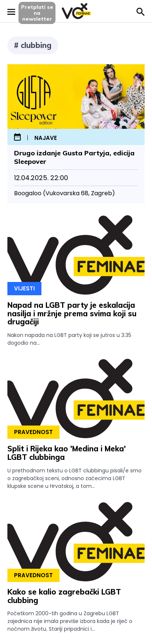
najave (46, 138)
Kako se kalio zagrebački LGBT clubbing (64, 596)
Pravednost (33, 432)
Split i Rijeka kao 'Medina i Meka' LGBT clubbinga (67, 453)
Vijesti (24, 288)
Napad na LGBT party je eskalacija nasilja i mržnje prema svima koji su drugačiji (72, 314)
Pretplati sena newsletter (37, 13)
